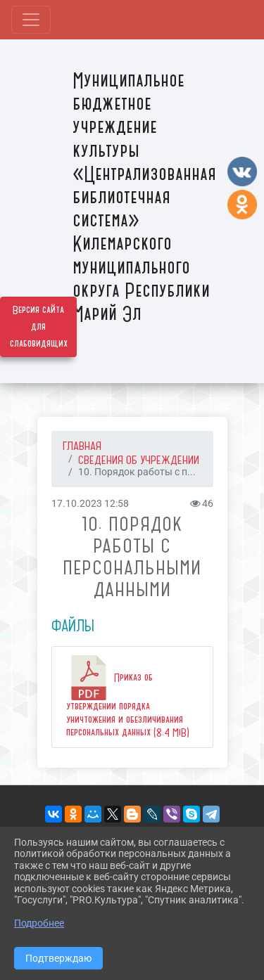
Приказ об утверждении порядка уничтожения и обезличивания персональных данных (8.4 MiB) (128, 697)
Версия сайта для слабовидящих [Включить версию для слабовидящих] (39, 327)
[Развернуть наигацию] (31, 20)
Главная (82, 446)
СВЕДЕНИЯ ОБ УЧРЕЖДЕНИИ (139, 460)
